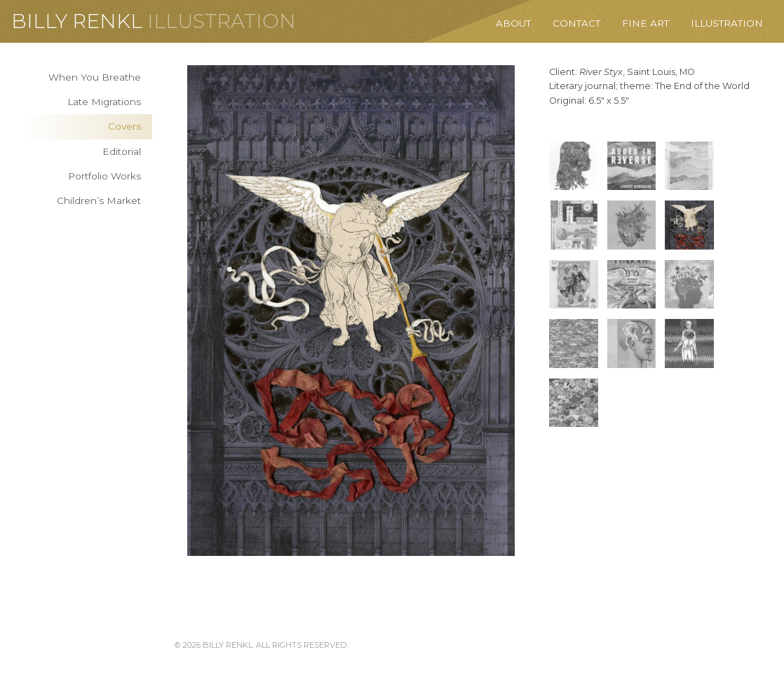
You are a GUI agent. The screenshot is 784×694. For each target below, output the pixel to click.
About (513, 23)
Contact (576, 23)
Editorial (122, 151)
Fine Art (646, 23)
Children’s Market (99, 200)
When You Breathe (95, 77)
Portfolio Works (104, 176)
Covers (124, 126)
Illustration (222, 21)
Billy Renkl (77, 21)
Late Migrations (104, 102)
